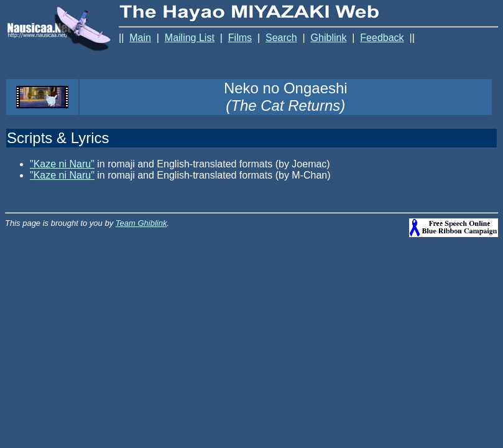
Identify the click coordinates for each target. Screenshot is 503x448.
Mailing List (190, 38)
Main (140, 38)
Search (281, 38)
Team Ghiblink (141, 223)
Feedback (382, 38)
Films (240, 38)
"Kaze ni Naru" (62, 164)
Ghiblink (329, 38)
